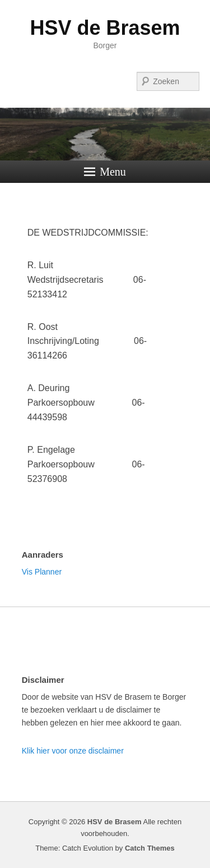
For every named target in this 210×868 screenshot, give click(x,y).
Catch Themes (150, 848)
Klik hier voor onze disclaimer (73, 751)
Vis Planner (42, 572)
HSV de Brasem (105, 28)
